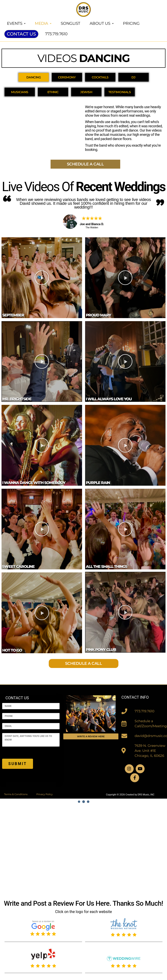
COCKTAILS (100, 77)
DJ (133, 77)
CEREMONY (67, 77)
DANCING (34, 77)
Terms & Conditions (16, 794)
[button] (42, 278)
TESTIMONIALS (120, 92)
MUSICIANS (20, 92)
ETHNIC (53, 92)
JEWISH (86, 92)
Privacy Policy (45, 794)
